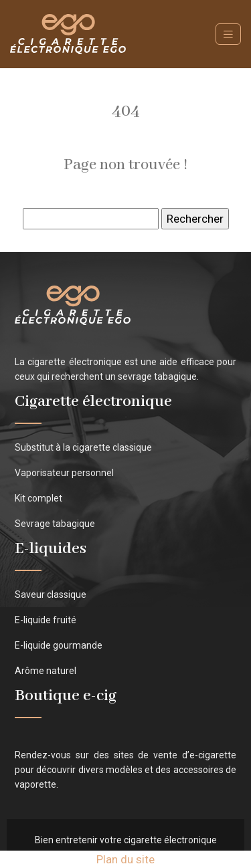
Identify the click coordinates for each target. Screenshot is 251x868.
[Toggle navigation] (228, 34)
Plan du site (125, 859)
